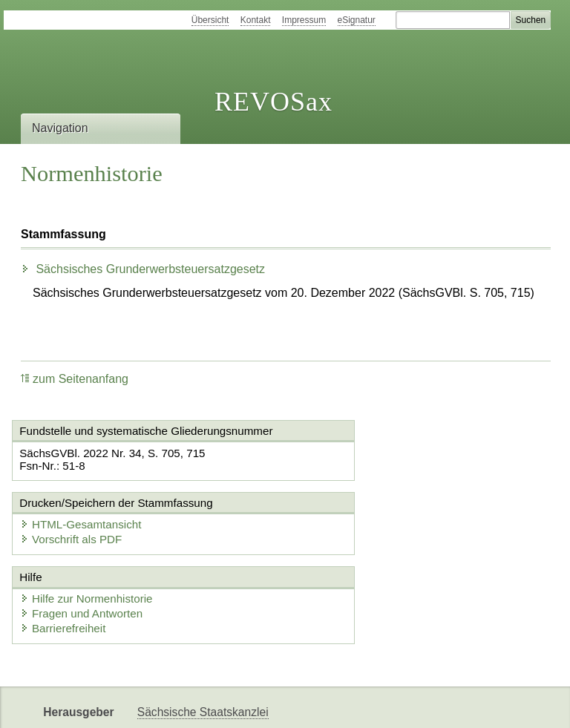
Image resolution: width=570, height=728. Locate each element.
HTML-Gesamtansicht (363, 454)
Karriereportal (427, 704)
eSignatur (357, 20)
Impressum (304, 20)
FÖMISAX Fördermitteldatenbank (223, 704)
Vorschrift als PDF (353, 469)
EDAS (493, 704)
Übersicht (210, 20)
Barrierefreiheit (67, 568)
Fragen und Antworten (85, 553)
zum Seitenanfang (75, 379)
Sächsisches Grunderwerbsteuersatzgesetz (143, 269)
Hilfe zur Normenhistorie (90, 538)
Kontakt (256, 20)
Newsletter (350, 704)
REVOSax (273, 102)
